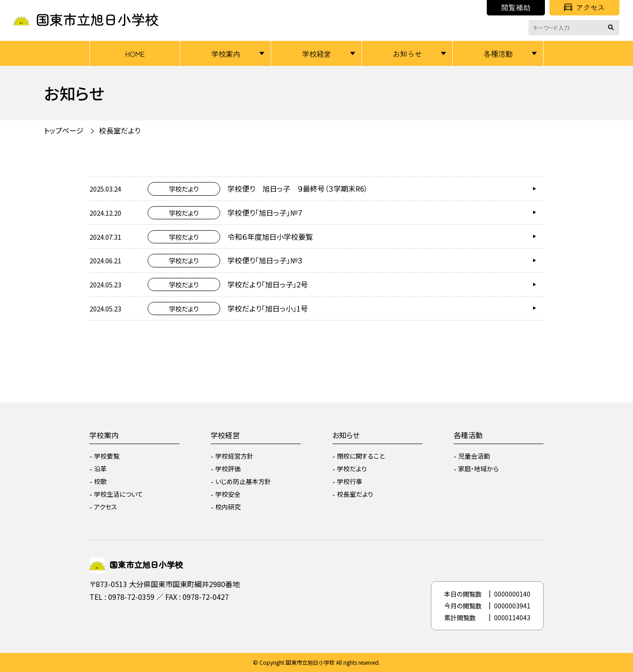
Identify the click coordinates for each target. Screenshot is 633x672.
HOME (135, 54)
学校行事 (350, 481)
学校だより (352, 469)
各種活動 (498, 54)
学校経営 (316, 54)
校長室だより (120, 130)
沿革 (100, 469)
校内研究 (228, 507)
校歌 (100, 481)
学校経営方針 (234, 456)
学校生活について (119, 494)
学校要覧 (107, 456)
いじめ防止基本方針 (243, 481)
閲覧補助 (516, 7)
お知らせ (407, 54)
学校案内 (226, 54)
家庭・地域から (478, 469)
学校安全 (228, 494)
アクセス (584, 7)
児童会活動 (474, 456)
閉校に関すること (361, 456)
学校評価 (228, 469)
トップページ (64, 130)
